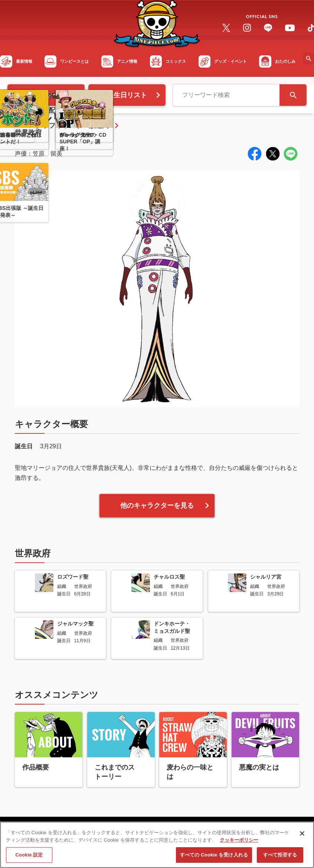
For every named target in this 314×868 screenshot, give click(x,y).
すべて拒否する (280, 858)
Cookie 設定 (29, 858)
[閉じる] (302, 836)
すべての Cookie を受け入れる (214, 858)
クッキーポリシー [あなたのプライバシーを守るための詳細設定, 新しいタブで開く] (239, 843)
